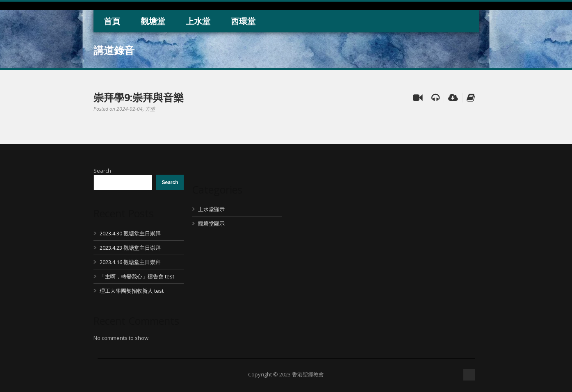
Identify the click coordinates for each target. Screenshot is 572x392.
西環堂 (243, 21)
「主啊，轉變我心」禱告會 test (137, 276)
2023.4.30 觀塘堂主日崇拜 (130, 233)
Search (102, 171)
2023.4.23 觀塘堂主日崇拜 (130, 248)
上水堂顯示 (211, 209)
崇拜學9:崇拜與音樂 (139, 97)
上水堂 (198, 21)
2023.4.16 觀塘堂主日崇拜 (130, 262)
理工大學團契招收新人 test (132, 291)
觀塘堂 (153, 21)
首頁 (112, 21)
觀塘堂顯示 (211, 223)
